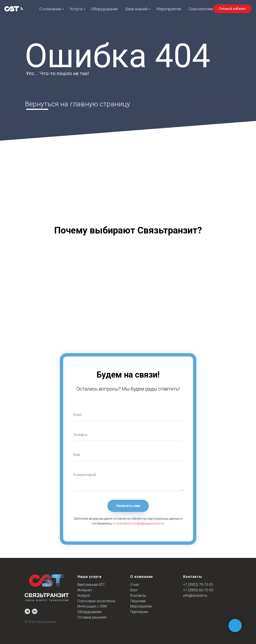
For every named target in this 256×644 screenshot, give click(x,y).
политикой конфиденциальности (140, 523)
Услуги (76, 9)
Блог (134, 590)
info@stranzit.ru (195, 596)
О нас (135, 585)
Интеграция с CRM (92, 606)
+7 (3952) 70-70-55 (198, 585)
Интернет (85, 590)
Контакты (138, 596)
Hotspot (84, 596)
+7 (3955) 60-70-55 (198, 590)
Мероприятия (169, 9)
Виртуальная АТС (91, 585)
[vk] (35, 611)
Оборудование (105, 9)
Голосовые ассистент (95, 601)
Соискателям (201, 9)
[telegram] (27, 611)
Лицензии (138, 601)
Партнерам (139, 612)
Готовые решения (92, 617)
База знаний (136, 9)
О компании (50, 9)
